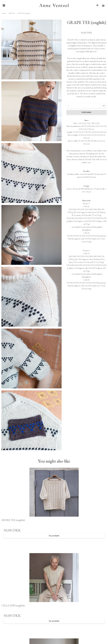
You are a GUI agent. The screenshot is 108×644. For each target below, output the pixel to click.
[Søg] (97, 5)
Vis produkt (54, 536)
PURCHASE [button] (86, 112)
